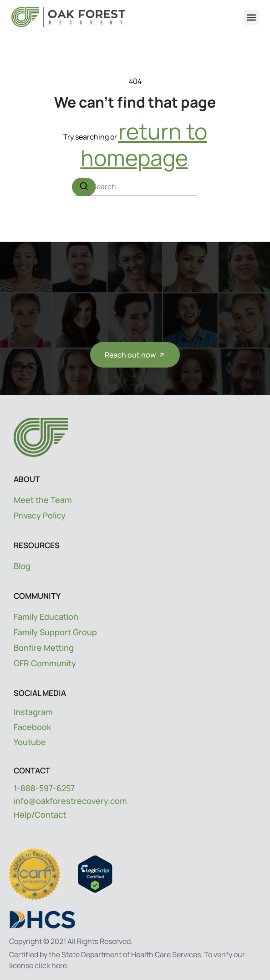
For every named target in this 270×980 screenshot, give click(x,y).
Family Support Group (55, 632)
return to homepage (144, 144)
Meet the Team (43, 500)
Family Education (46, 617)
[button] (251, 18)
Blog (22, 566)
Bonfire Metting (44, 648)
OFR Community (45, 663)
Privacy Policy (40, 515)
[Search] (84, 187)
